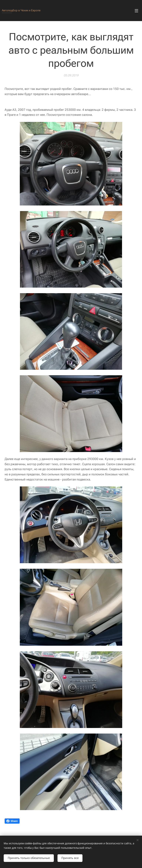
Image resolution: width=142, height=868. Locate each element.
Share (12, 821)
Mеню (136, 11)
